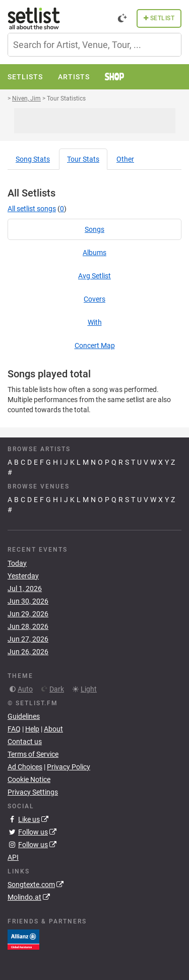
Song (33, 159)
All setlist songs (32, 209)
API (13, 857)
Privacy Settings (33, 792)
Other (125, 159)
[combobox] (94, 45)
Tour (83, 159)
